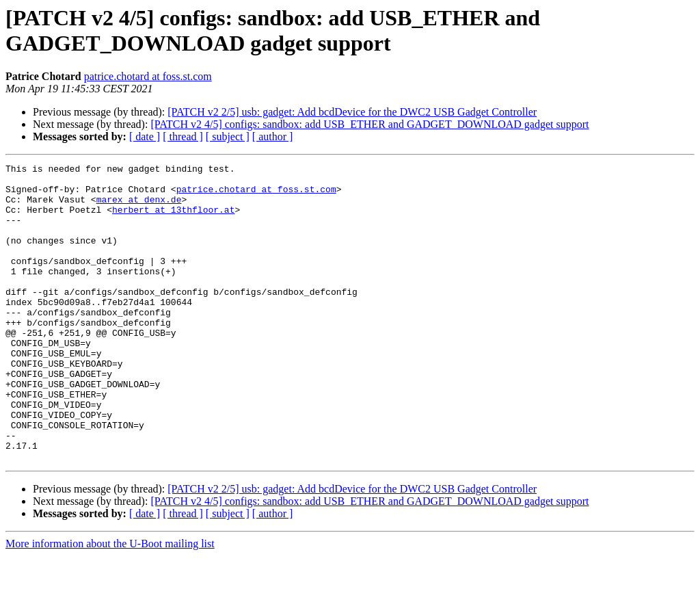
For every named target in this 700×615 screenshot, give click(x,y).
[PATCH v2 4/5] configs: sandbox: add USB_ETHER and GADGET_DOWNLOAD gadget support (369, 124)
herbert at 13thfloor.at (173, 220)
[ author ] (273, 136)
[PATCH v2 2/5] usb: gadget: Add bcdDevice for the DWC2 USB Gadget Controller (352, 112)
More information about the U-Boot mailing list (110, 603)
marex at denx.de (139, 207)
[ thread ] (183, 136)
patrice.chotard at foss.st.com (148, 76)
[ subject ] (228, 136)
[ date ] (145, 136)
